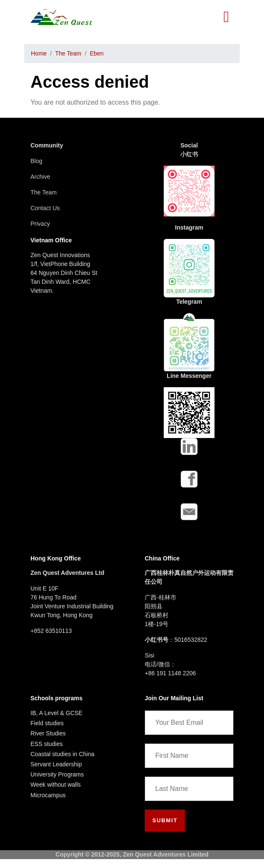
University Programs (57, 774)
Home (39, 53)
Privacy (40, 224)
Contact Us (45, 208)
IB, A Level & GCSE (56, 713)
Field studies (47, 723)
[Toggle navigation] (226, 17)
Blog (36, 161)
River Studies (48, 733)
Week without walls (56, 785)
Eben (97, 53)
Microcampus (48, 795)
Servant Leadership (56, 764)
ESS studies (47, 744)
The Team (68, 53)
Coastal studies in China (62, 754)
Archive (40, 177)
